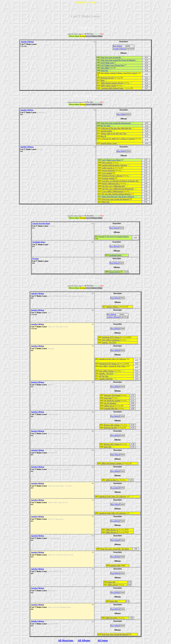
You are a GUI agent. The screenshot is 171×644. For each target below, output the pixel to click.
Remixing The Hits (107, 78)
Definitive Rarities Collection (112, 176)
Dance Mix (108, 447)
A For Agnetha (107, 173)
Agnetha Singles (106, 131)
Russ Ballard (118, 46)
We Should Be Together (112, 401)
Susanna (35, 259)
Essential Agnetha (108, 178)
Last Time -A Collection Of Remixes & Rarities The (120, 181)
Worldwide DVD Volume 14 (109, 364)
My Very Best (106, 126)
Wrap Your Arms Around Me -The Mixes (115, 549)
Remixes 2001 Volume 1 (112, 425)
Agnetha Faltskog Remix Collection (114, 165)
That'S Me (104, 71)
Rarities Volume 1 (113, 307)
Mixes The (106, 202)
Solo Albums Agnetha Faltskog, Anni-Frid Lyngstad (119, 73)
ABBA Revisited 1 (112, 618)
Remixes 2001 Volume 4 (112, 444)
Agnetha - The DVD (109, 343)
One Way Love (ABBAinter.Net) (113, 186)
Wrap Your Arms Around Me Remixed (115, 199)
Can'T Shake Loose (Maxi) (111, 160)
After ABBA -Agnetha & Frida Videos (112, 366)
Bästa (103, 80)
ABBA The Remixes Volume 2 (112, 463)
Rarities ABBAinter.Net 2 (111, 183)
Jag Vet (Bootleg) (110, 403)
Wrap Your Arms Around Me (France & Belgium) (118, 60)
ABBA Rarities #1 (112, 530)
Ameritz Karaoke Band (41, 224)
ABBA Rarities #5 (112, 532)
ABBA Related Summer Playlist (112, 83)
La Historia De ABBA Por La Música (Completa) (118, 139)
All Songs (103, 640)
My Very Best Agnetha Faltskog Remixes (116, 194)
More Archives (107, 163)
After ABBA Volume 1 (107, 371)
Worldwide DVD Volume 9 (111, 337)
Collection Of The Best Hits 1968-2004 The (116, 128)
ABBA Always (113, 585)
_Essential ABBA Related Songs (112, 88)
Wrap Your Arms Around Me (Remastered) (116, 123)
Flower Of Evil (114, 272)
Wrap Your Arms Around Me (111, 57)
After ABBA (105, 68)
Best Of (103, 136)
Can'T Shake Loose (107, 63)
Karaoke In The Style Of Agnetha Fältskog (114, 237)
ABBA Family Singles (108, 86)
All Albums (84, 640)
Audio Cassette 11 (108, 168)
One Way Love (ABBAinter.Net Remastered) (118, 189)
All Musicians (66, 640)
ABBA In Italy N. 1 (113, 480)
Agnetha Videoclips (106, 379)
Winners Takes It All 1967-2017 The (113, 134)
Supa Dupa (108, 398)
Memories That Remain (112, 395)
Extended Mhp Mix (111, 408)
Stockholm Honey (39, 242)
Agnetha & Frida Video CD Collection (112, 359)
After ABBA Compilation (111, 340)
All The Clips (104, 376)
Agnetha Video (115, 565)
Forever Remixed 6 (109, 170)
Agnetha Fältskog (27, 42)
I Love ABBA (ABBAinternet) (113, 191)
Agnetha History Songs (109, 143)
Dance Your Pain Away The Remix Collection (118, 197)
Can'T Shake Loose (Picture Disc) (113, 65)
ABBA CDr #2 (109, 406)
